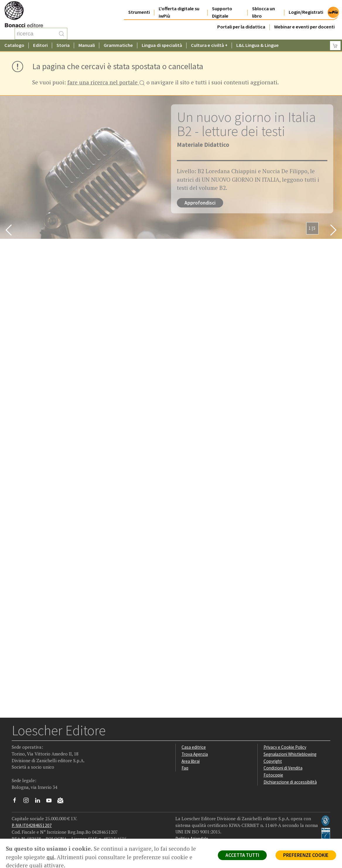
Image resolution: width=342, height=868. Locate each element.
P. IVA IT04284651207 (32, 825)
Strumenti (139, 12)
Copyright (273, 761)
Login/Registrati (306, 12)
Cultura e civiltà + (209, 45)
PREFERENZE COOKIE (306, 855)
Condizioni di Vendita (283, 768)
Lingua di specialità (162, 45)
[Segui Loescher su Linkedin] (40, 802)
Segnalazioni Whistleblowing (290, 754)
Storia (63, 45)
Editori (40, 45)
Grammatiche (118, 45)
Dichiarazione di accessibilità (290, 782)
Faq (185, 768)
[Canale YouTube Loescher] (51, 802)
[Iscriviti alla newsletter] (63, 801)
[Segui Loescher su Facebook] (17, 802)
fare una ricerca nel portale (106, 83)
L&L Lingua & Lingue (258, 45)
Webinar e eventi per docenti (304, 27)
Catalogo (14, 45)
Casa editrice (194, 747)
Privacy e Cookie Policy (285, 747)
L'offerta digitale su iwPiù (179, 12)
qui (50, 857)
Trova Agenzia (195, 754)
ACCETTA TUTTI (242, 855)
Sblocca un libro (264, 12)
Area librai (191, 761)
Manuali (87, 45)
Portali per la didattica (241, 27)
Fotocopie (273, 775)
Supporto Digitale (222, 12)
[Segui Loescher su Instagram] (28, 802)
